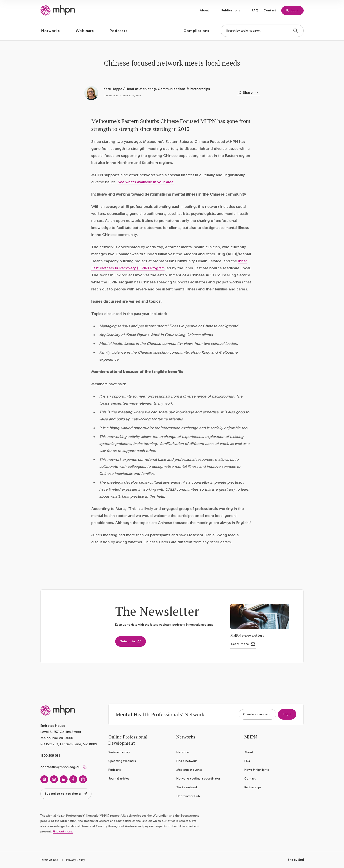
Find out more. (63, 831)
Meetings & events (189, 770)
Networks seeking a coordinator (198, 779)
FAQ (255, 10)
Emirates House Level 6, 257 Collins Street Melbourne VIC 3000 (61, 732)
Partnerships (253, 787)
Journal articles (119, 779)
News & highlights (257, 770)
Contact (270, 10)
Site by (296, 860)
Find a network (186, 761)
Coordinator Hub (188, 796)
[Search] (296, 31)
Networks (183, 752)
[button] (54, 31)
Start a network (187, 787)
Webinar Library (119, 752)
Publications (231, 10)
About (204, 10)
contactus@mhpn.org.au (60, 767)
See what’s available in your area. (146, 182)
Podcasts (115, 770)
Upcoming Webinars (122, 761)
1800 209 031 (50, 755)
